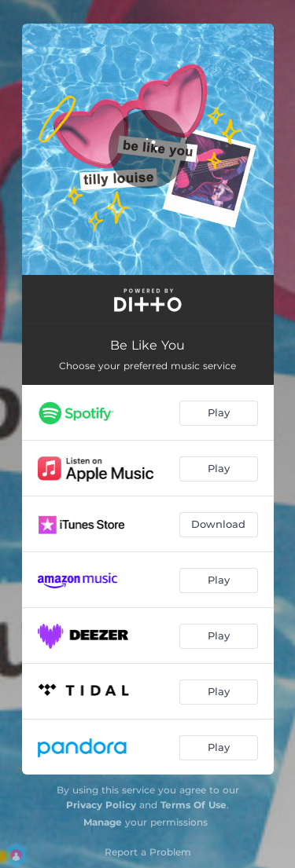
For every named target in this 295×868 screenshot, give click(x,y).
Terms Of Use (194, 805)
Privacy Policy (101, 805)
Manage (103, 822)
